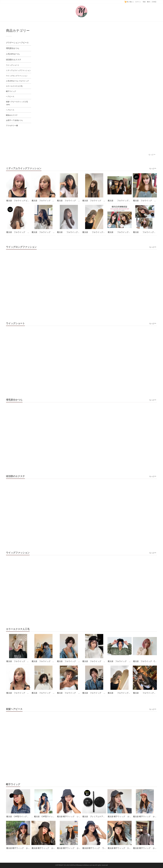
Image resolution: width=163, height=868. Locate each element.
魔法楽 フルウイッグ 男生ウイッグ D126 (77, 661)
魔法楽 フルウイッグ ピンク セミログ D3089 (27, 201)
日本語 (154, 2)
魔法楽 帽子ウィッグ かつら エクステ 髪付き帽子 (130, 816)
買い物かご (129, 2)
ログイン (138, 2)
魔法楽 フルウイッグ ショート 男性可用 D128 (105, 693)
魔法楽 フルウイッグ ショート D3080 (49, 693)
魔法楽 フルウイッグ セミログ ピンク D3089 (54, 201)
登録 (144, 2)
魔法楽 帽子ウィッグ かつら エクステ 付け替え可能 (55, 848)
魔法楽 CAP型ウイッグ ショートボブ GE (26, 816)
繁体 (148, 2)
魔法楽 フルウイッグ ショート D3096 (125, 661)
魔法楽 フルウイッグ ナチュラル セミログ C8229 (29, 232)
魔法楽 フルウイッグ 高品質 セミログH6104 (131, 232)
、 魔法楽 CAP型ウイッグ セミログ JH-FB (51, 816)
